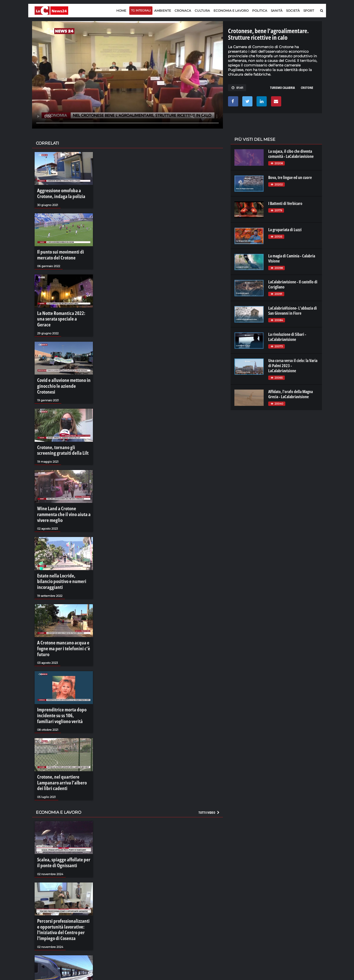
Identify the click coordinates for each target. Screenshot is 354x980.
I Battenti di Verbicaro (285, 203)
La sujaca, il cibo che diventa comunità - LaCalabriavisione (291, 154)
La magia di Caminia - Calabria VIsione (292, 258)
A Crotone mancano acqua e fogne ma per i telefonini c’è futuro (63, 603)
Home (121, 11)
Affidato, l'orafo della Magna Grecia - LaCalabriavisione (291, 394)
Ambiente (163, 11)
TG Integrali (141, 10)
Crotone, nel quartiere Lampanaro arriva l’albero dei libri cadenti (64, 726)
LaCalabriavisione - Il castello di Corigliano (293, 284)
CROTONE (307, 88)
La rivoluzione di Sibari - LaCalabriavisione (287, 337)
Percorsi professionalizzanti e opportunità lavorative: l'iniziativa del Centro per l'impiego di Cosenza (60, 864)
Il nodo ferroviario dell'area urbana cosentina (59, 928)
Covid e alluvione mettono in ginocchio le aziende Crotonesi (61, 369)
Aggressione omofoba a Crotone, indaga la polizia (63, 193)
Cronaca (183, 11)
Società (293, 11)
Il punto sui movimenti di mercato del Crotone (64, 252)
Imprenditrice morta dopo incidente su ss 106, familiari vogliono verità (60, 665)
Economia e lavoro (231, 11)
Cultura (202, 11)
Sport (309, 11)
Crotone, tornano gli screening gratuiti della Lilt (61, 427)
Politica (260, 11)
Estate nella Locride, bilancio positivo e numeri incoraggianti (62, 545)
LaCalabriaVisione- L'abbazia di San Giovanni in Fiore (293, 311)
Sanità (277, 11)
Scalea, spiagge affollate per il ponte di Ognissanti (60, 800)
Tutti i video (209, 751)
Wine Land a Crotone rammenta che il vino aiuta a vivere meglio (62, 486)
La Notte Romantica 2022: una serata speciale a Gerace (61, 310)
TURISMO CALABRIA (282, 88)
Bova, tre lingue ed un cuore (290, 177)
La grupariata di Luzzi (285, 230)
